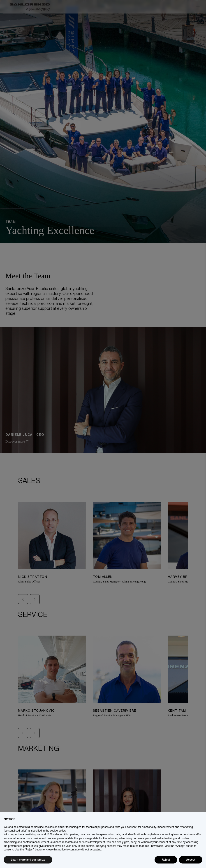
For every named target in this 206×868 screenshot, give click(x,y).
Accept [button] (191, 860)
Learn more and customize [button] (28, 860)
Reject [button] (166, 860)
